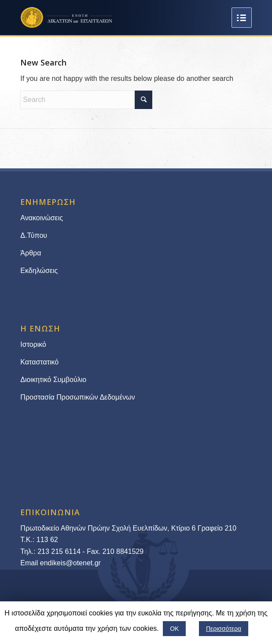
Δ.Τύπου (34, 235)
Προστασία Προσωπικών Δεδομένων (78, 397)
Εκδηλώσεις (39, 271)
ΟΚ (174, 629)
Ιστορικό (33, 344)
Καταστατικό (40, 362)
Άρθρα (31, 253)
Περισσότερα (224, 629)
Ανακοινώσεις (42, 218)
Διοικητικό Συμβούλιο (53, 380)
